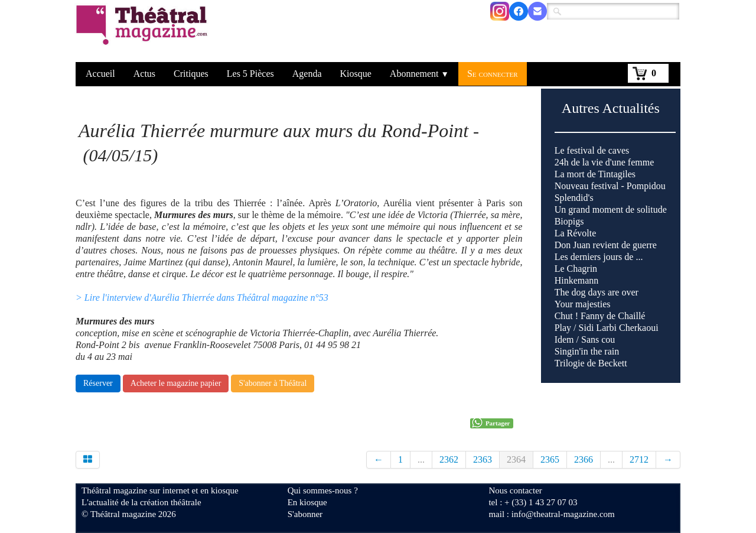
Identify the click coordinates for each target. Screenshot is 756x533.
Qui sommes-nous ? (323, 490)
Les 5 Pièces (250, 74)
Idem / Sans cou (585, 339)
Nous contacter (515, 490)
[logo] (144, 32)
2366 (584, 459)
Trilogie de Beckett (591, 363)
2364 (516, 459)
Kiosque (356, 74)
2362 (449, 459)
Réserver (98, 383)
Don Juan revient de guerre (606, 245)
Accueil (100, 74)
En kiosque (307, 502)
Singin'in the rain (587, 351)
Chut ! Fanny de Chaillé (600, 316)
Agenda (307, 74)
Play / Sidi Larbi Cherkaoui (607, 328)
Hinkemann (577, 280)
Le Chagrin (576, 269)
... (421, 459)
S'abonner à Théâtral (273, 383)
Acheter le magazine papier (176, 383)
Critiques (191, 74)
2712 (639, 459)
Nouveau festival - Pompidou (610, 186)
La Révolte (576, 233)
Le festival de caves (592, 150)
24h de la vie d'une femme (605, 162)
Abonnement (419, 74)
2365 (550, 459)
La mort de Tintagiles (595, 174)
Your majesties (583, 304)
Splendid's (574, 198)
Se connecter (493, 74)
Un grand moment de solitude (611, 209)
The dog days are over (597, 292)
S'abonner (305, 514)
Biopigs (569, 221)
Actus (144, 74)
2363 (483, 459)
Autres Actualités (611, 108)
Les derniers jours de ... (599, 257)
